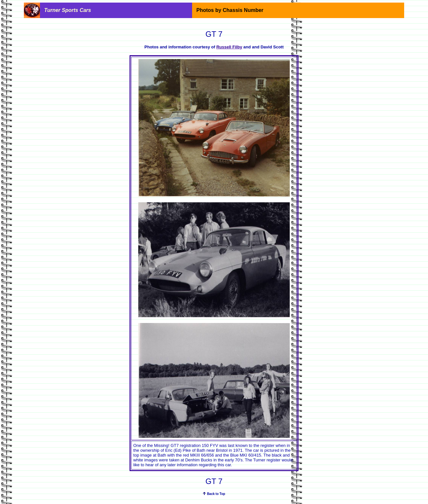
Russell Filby (229, 47)
